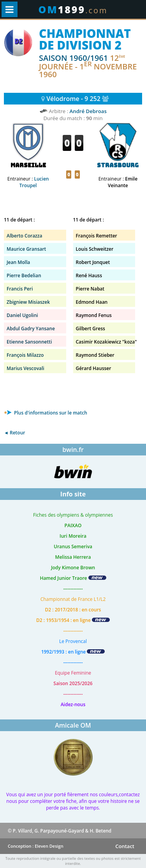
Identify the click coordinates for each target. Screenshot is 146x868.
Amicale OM (73, 725)
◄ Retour (14, 433)
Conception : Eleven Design (36, 846)
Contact (125, 846)
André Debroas (88, 111)
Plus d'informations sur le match (46, 413)
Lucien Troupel (34, 182)
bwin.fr (73, 450)
